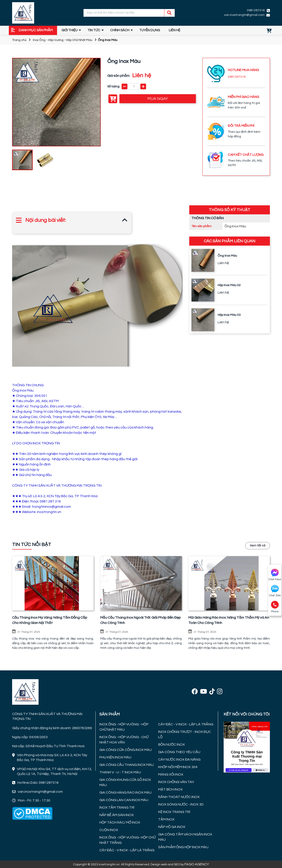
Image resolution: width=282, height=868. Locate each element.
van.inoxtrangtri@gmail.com (244, 15)
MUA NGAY (158, 99)
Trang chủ (19, 40)
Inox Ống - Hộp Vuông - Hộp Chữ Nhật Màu (63, 40)
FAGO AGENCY (197, 864)
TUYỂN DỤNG (150, 30)
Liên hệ (174, 30)
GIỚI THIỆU (70, 30)
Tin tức (94, 30)
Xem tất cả (258, 546)
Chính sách (120, 30)
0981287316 (256, 10)
